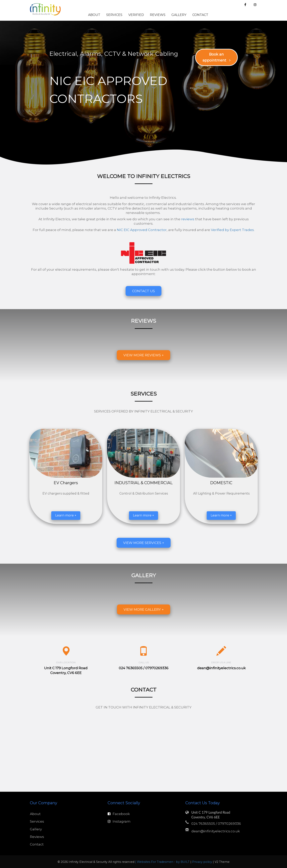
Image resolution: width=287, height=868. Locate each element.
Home (77, 15)
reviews (188, 219)
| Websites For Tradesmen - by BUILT (163, 862)
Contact (200, 15)
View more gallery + (144, 609)
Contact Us (143, 291)
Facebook (119, 814)
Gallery (179, 15)
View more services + (144, 543)
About (94, 15)
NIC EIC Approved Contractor (142, 230)
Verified (136, 15)
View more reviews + (143, 355)
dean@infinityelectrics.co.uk (221, 668)
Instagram (119, 821)
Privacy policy (202, 862)
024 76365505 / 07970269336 (216, 824)
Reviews (158, 15)
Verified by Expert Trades (232, 230)
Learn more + (66, 515)
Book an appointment (216, 57)
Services (114, 15)
